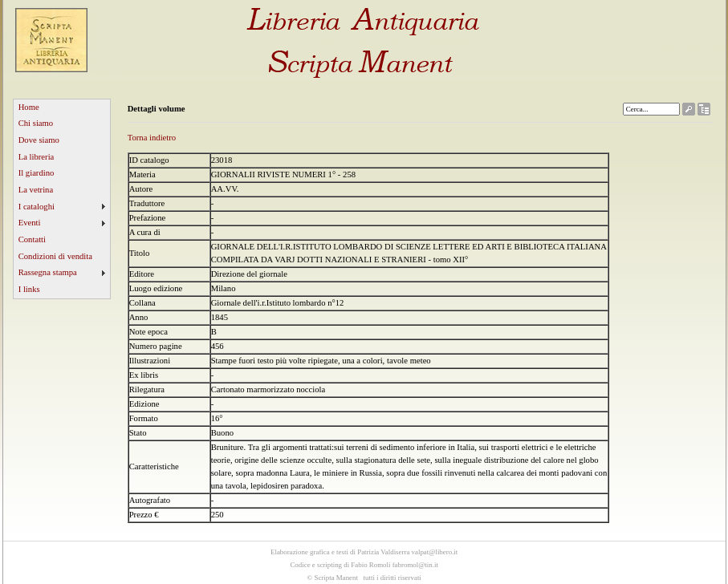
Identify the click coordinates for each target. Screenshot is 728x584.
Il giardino (37, 173)
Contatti (32, 239)
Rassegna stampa (48, 272)
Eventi (30, 223)
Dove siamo (39, 140)
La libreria (37, 157)
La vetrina (36, 190)
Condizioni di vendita (55, 256)
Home (29, 107)
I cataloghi (37, 207)
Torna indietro (152, 138)
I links (29, 289)
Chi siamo (36, 123)
